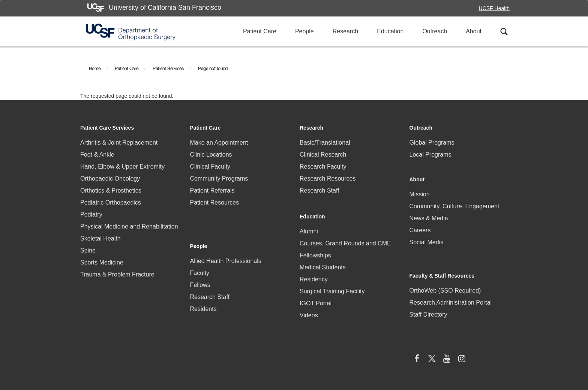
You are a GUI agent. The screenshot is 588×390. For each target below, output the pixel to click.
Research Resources (328, 179)
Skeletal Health (100, 238)
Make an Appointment (219, 143)
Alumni (309, 225)
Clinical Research (323, 155)
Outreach (435, 31)
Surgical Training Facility (332, 285)
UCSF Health (494, 8)
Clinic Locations (211, 155)
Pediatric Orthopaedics (111, 202)
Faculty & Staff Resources (442, 256)
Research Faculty (323, 167)
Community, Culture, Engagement (454, 201)
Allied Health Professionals (226, 237)
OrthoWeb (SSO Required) (445, 271)
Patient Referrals (212, 191)
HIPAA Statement (202, 347)
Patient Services (168, 68)
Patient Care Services (107, 128)
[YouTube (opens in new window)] (447, 316)
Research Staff (210, 273)
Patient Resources (215, 202)
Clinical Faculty (210, 167)
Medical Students (323, 261)
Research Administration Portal (451, 283)
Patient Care (260, 31)
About (474, 31)
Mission (420, 189)
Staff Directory (428, 295)
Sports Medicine (102, 262)
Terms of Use (444, 350)
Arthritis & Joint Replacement (119, 143)
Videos (309, 309)
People (304, 31)
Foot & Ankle (97, 155)
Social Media (427, 237)
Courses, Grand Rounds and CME (345, 237)
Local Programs (430, 155)
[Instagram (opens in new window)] (462, 316)
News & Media (429, 213)
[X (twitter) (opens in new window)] (432, 316)
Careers (420, 225)
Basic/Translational (325, 143)
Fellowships (315, 249)
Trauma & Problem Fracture (117, 274)
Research (345, 31)
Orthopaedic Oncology (110, 179)
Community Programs (219, 179)
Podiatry (91, 214)
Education (390, 31)
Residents (203, 285)
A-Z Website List (493, 350)
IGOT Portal (316, 297)
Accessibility (355, 350)
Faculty (200, 249)
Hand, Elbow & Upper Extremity (122, 167)
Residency (314, 273)
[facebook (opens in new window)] (417, 316)
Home (95, 68)
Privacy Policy (399, 350)
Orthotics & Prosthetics (111, 191)
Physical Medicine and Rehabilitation (129, 226)
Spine (88, 250)
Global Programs (432, 143)
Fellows (200, 261)
